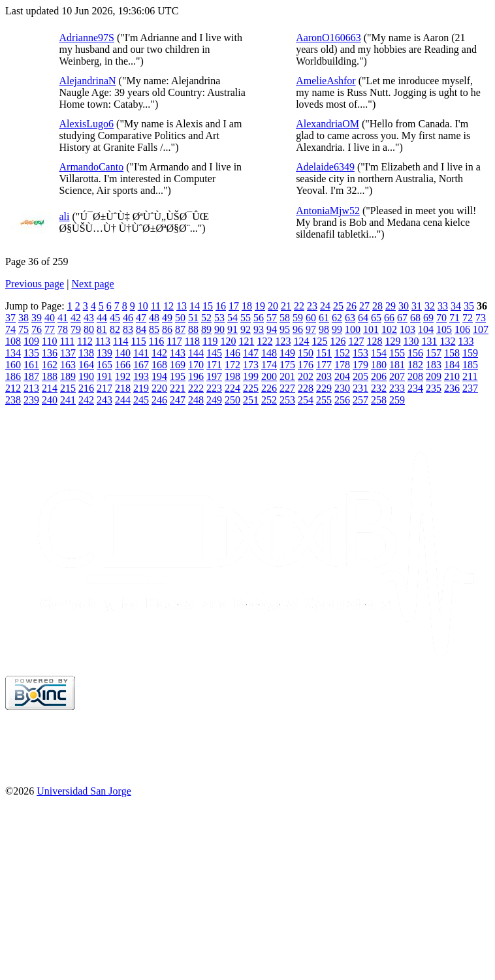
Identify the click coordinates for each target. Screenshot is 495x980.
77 (50, 329)
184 (452, 365)
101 (371, 329)
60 (311, 318)
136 (50, 353)
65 (376, 318)
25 (338, 306)
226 (269, 388)
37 (10, 318)
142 (159, 353)
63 (350, 318)
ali (65, 216)
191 (104, 376)
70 (441, 318)
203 (324, 376)
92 (246, 329)
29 (391, 306)
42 (76, 318)
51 (193, 318)
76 (37, 329)
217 (104, 388)
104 (426, 329)
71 (455, 318)
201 (287, 376)
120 (228, 341)
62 (337, 318)
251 (251, 400)
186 (13, 376)
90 (219, 329)
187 (31, 376)
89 (206, 329)
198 (232, 376)
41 (63, 318)
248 (196, 400)
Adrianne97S (87, 38)
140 (123, 353)
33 (443, 306)
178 (342, 365)
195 (178, 376)
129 (392, 341)
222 (196, 388)
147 (251, 353)
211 (470, 376)
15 (208, 306)
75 (24, 329)
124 (301, 341)
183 (434, 365)
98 (324, 329)
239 (31, 400)
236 (452, 388)
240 (50, 400)
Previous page (35, 284)
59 (298, 318)
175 (287, 365)
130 (411, 341)
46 (128, 318)
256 (342, 400)
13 (182, 306)
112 (85, 341)
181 (397, 365)
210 (452, 376)
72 (468, 318)
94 (272, 329)
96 (298, 329)
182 (415, 365)
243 (104, 400)
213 (31, 388)
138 (86, 353)
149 (287, 353)
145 (214, 353)
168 (159, 365)
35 (469, 306)
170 (196, 365)
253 (287, 400)
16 (221, 306)
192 (123, 376)
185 (470, 365)
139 (104, 353)
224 (232, 388)
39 (37, 318)
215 (68, 388)
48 (154, 318)
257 (360, 400)
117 (174, 341)
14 (195, 306)
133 (466, 341)
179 (360, 365)
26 (351, 306)
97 (311, 329)
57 (272, 318)
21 (286, 306)
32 (430, 306)
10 (143, 306)
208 (415, 376)
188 (50, 376)
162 (50, 365)
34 (456, 306)
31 (417, 306)
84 (141, 329)
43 (89, 318)
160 (13, 365)
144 (196, 353)
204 (342, 376)
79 (76, 329)
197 (214, 376)
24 (325, 306)
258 (379, 400)
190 (86, 376)
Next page (92, 284)
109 (31, 341)
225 (251, 388)
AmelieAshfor (326, 81)
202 (306, 376)
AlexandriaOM (327, 124)
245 (141, 400)
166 (123, 365)
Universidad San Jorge (84, 791)
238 (13, 400)
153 (360, 353)
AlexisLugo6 (87, 124)
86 (167, 329)
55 (246, 318)
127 (356, 341)
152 (342, 353)
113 (103, 341)
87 (180, 329)
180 (379, 365)
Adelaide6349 (325, 167)
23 (312, 306)
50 (180, 318)
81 (102, 329)
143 (178, 353)
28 (377, 306)
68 (415, 318)
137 (68, 353)
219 (141, 388)
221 (178, 388)
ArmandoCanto (92, 167)
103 (407, 329)
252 (269, 400)
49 (167, 318)
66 (389, 318)
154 (379, 353)
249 (214, 400)
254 (306, 400)
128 (374, 341)
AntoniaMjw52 (328, 211)
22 (299, 306)
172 (232, 365)
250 (232, 400)
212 (13, 388)
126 (338, 341)
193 (141, 376)
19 (260, 306)
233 (397, 388)
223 (214, 388)
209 (434, 376)
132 (447, 341)
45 (115, 318)
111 (67, 341)
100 (353, 329)
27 (364, 306)
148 (269, 353)
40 (50, 318)
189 (68, 376)
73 (481, 318)
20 (273, 306)
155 (397, 353)
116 (156, 341)
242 (86, 400)
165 (104, 365)
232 (379, 388)
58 (285, 318)
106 (462, 329)
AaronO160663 (328, 38)
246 (159, 400)
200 (269, 376)
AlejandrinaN (88, 81)
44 (102, 318)
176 (306, 365)
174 (269, 365)
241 (68, 400)
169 (178, 365)
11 (156, 306)
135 (31, 353)
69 (428, 318)
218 (123, 388)
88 (193, 329)
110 (49, 341)
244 (123, 400)
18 (247, 306)
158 (452, 353)
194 (159, 376)
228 (306, 388)
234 (415, 388)
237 (470, 388)
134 (13, 353)
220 (159, 388)
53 (219, 318)
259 (397, 400)
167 (141, 365)
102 (389, 329)
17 (234, 306)
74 (10, 329)
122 (264, 341)
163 (68, 365)
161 (31, 365)
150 (306, 353)
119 (210, 341)
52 (206, 318)
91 (232, 329)
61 (324, 318)
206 (379, 376)
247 (178, 400)
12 (168, 306)
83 (128, 329)
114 (120, 341)
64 (363, 318)
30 (404, 306)
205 (360, 376)
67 (402, 318)
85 (154, 329)
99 (337, 329)
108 (13, 341)
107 (481, 329)
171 (214, 365)
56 (259, 318)
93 (259, 329)
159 (470, 353)
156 (415, 353)
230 (342, 388)
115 (138, 341)
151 (324, 353)
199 (251, 376)
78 (63, 329)
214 (50, 388)
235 (434, 388)
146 (232, 353)
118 (192, 341)
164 (86, 365)
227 (287, 388)
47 (141, 318)
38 (24, 318)
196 (196, 376)
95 (285, 329)
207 (397, 376)
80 (89, 329)
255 (324, 400)
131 (429, 341)
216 (86, 388)
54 (232, 318)
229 (324, 388)
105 (444, 329)
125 (319, 341)
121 (246, 341)
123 (283, 341)
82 (115, 329)
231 (360, 388)
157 (434, 353)
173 (251, 365)
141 (141, 353)
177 (324, 365)
